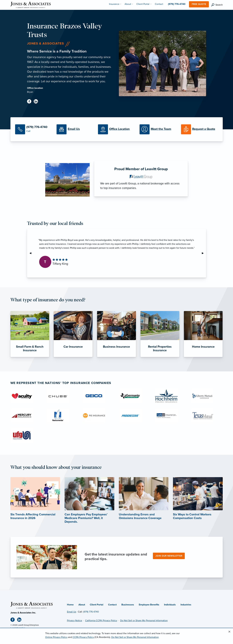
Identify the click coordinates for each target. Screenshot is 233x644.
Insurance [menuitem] (114, 4)
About (82, 605)
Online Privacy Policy (56, 637)
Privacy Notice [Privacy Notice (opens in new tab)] (75, 621)
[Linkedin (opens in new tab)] (37, 102)
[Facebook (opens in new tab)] (30, 102)
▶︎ (204, 253)
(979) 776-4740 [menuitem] (177, 4)
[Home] (32, 605)
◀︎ (32, 253)
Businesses (128, 605)
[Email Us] (75, 129)
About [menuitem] (128, 4)
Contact (112, 605)
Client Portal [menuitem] (143, 4)
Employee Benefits (149, 605)
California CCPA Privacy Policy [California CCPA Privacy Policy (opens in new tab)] (101, 621)
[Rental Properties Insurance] (160, 334)
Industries (186, 605)
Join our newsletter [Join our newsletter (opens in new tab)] (169, 556)
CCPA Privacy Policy (83, 637)
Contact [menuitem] (159, 4)
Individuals (170, 605)
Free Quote (199, 4)
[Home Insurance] (203, 334)
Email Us (72, 612)
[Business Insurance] (116, 334)
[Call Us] (34, 129)
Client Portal (97, 605)
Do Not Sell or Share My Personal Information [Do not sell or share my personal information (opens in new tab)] (144, 621)
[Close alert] (229, 632)
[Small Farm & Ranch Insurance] (30, 334)
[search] (217, 5)
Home (70, 605)
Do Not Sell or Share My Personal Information (135, 637)
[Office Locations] (116, 129)
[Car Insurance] (73, 334)
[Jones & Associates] (31, 5)
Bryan (30, 92)
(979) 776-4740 (91, 612)
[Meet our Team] (158, 129)
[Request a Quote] (199, 129)
